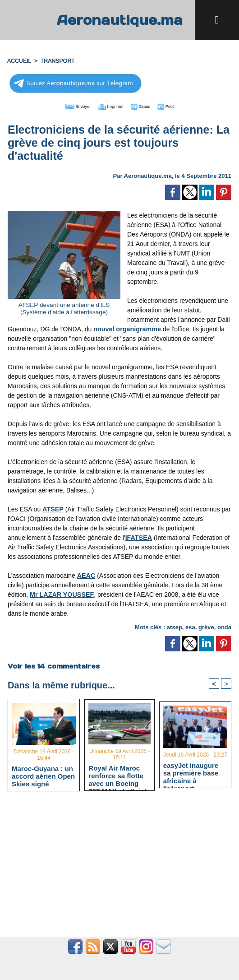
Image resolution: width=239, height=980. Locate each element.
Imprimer (109, 105)
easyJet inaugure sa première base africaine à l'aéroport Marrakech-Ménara (193, 772)
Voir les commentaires (53, 664)
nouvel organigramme (127, 327)
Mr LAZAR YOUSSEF (61, 593)
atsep (175, 625)
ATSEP (53, 507)
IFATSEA (138, 536)
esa (190, 625)
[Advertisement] (119, 868)
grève (206, 625)
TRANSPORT (56, 60)
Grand (147, 105)
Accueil (19, 60)
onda (224, 625)
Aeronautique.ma (119, 20)
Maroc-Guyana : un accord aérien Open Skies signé (43, 775)
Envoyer (68, 105)
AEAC (86, 574)
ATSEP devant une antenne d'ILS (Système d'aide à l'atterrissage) (64, 307)
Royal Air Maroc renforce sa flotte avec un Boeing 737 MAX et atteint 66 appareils (117, 774)
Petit (177, 105)
